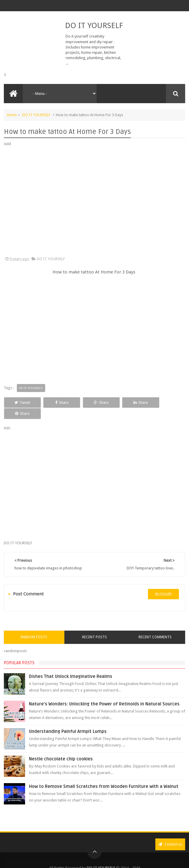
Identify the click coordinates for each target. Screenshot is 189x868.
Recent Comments (155, 626)
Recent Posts (94, 626)
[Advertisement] (94, 202)
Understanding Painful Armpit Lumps (68, 720)
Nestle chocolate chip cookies (61, 748)
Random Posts (34, 626)
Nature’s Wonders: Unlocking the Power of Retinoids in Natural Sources (104, 693)
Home (12, 115)
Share (58, 403)
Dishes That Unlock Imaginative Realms (71, 665)
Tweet (21, 403)
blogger (163, 583)
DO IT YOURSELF (94, 25)
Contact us (170, 833)
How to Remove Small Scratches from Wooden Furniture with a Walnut (104, 775)
